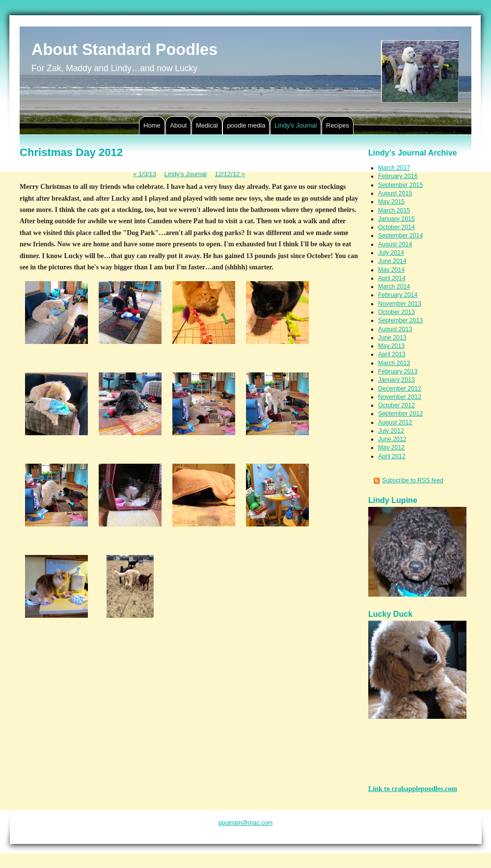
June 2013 (392, 338)
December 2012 (400, 389)
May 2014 (391, 270)
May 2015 (391, 202)
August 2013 (395, 329)
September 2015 (400, 185)
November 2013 (400, 304)
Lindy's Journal (186, 174)
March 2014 (394, 287)
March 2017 (394, 168)
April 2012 (392, 456)
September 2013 (400, 320)
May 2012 (391, 447)
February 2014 (398, 295)
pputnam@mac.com (246, 823)
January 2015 (396, 219)
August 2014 (395, 244)
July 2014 (391, 253)
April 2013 (392, 354)
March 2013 (394, 363)
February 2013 (398, 371)
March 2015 (394, 210)
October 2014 (396, 227)
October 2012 (396, 405)
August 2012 (395, 422)
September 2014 (400, 236)
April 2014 (392, 278)
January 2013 (396, 380)
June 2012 (392, 439)
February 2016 (398, 176)
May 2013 (391, 346)
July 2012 (391, 431)
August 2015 (395, 193)
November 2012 (400, 397)
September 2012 (400, 414)
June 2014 (392, 261)
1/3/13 (145, 174)
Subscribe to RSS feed (413, 480)
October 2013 (396, 312)
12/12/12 (230, 174)
